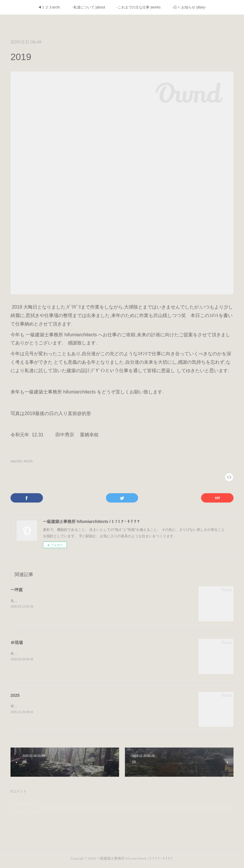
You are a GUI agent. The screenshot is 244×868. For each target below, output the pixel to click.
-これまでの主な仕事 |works (139, 7)
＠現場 (17, 643)
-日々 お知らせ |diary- (189, 7)
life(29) (28, 461)
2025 (15, 695)
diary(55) (16, 461)
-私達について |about (89, 7)
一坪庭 (17, 590)
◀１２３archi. (49, 7)
